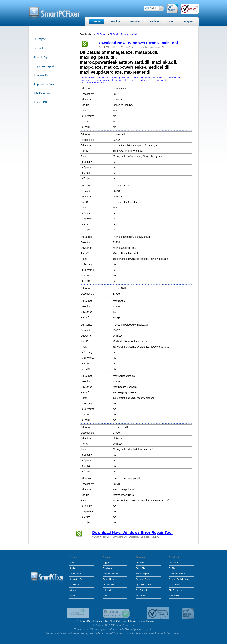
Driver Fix (40, 48)
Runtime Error (43, 75)
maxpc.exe (87, 80)
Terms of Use (86, 621)
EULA (75, 621)
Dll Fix (172, 568)
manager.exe (88, 78)
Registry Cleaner (177, 574)
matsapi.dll (103, 78)
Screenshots (75, 574)
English (153, 8)
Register (73, 568)
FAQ (105, 596)
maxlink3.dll (175, 78)
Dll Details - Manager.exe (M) (124, 34)
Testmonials (108, 585)
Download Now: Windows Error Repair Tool (138, 43)
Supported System (78, 579)
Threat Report (42, 57)
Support (106, 563)
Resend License (110, 574)
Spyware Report (44, 66)
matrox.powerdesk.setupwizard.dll (149, 78)
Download (74, 585)
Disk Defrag (175, 585)
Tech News (174, 596)
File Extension (43, 93)
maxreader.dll (160, 80)
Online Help (108, 579)
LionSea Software (146, 621)
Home (72, 563)
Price (123, 621)
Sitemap (132, 621)
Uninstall (107, 590)
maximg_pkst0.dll (121, 78)
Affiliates (73, 590)
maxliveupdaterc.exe (140, 80)
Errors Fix (174, 563)
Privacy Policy (102, 621)
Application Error (44, 84)
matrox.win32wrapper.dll (93, 83)
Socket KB (40, 102)
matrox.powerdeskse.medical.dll (111, 80)
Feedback (107, 568)
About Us (74, 596)
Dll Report (40, 39)
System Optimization (179, 579)
